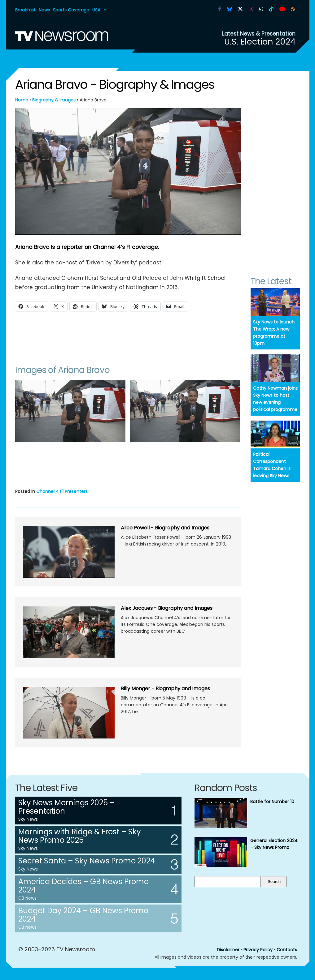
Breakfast (25, 10)
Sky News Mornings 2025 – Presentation (67, 807)
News (44, 10)
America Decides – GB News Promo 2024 (83, 886)
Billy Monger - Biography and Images (165, 689)
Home (22, 100)
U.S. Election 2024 (260, 42)
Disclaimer (228, 950)
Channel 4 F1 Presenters (62, 491)
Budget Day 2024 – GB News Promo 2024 (83, 915)
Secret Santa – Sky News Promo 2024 (87, 861)
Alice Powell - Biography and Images (165, 528)
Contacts (287, 950)
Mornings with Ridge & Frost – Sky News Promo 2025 (80, 836)
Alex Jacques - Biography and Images (167, 608)
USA (96, 10)
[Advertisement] (128, 336)
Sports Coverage (71, 10)
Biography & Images (54, 100)
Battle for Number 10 (272, 802)
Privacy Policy (258, 950)
